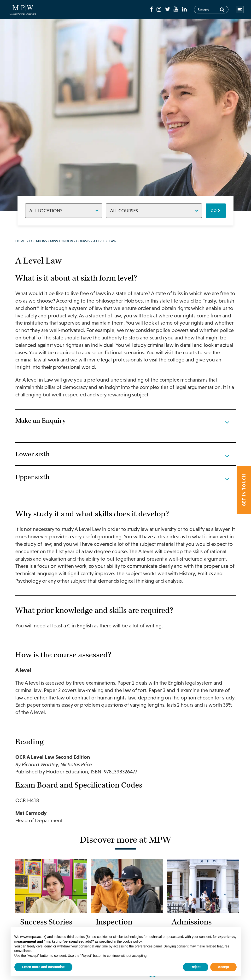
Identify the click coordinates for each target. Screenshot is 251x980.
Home (20, 241)
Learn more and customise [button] (43, 967)
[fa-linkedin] (184, 9)
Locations (38, 241)
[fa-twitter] (168, 9)
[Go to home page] (24, 9)
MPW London (62, 241)
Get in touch (244, 490)
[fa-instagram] (160, 9)
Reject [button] (196, 967)
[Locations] (64, 211)
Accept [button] (224, 967)
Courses (83, 241)
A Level (99, 241)
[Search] (222, 10)
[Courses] (154, 211)
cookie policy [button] (132, 941)
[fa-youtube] (177, 9)
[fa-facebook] (152, 9)
